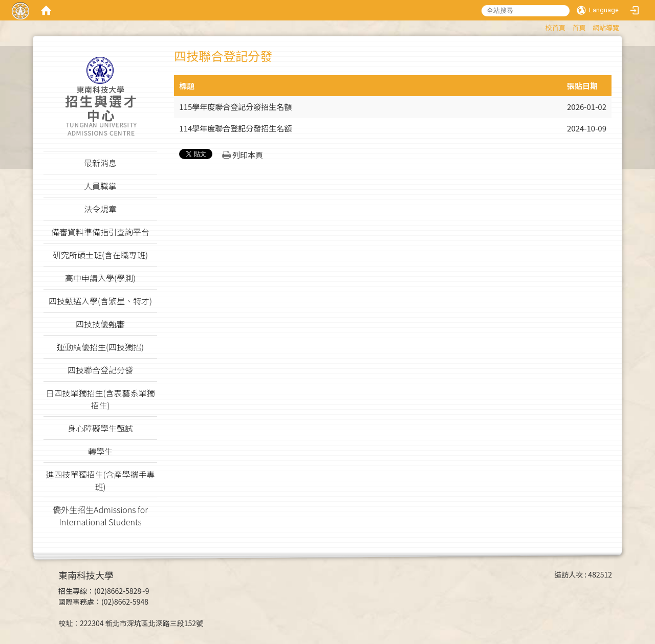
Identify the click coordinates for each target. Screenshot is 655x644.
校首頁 (555, 27)
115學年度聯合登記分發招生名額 (235, 107)
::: (541, 26)
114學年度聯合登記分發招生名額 (235, 128)
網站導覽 (606, 27)
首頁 (579, 27)
